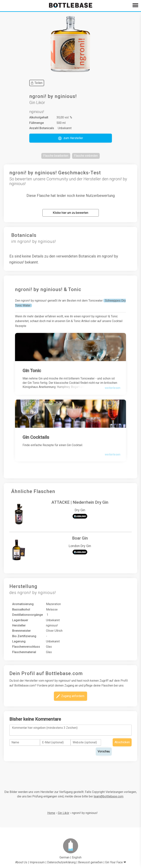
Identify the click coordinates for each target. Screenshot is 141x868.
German (64, 857)
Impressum (37, 862)
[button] (71, 138)
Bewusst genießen (90, 862)
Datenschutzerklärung (61, 862)
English (77, 857)
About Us (21, 862)
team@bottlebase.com (109, 796)
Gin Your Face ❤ (116, 862)
